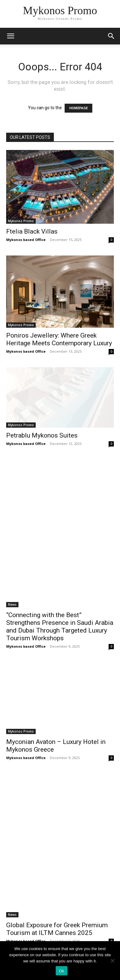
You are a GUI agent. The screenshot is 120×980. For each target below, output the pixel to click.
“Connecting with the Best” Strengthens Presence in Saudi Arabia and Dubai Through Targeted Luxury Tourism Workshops (60, 627)
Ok (61, 971)
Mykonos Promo (21, 221)
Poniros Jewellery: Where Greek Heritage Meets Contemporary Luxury (59, 339)
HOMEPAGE (78, 108)
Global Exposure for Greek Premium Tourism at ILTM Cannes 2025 (57, 929)
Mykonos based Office (26, 240)
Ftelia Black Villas (32, 231)
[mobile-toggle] (10, 36)
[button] (111, 36)
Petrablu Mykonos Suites (42, 435)
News (12, 604)
